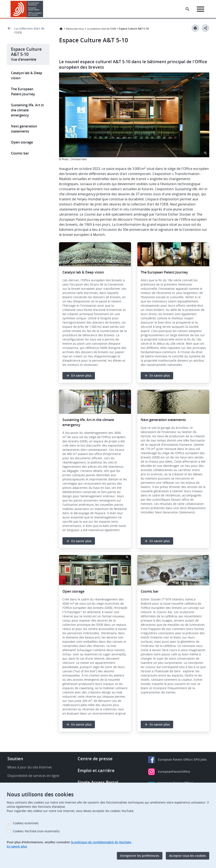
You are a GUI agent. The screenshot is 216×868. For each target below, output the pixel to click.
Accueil (61, 29)
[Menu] (200, 9)
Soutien (15, 771)
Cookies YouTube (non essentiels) (36, 831)
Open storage (22, 142)
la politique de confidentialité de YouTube (101, 842)
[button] (44, 9)
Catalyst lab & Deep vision (27, 75)
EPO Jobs (200, 772)
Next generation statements (24, 129)
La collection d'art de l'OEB (29, 30)
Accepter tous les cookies (188, 856)
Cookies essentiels (26, 823)
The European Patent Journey (23, 92)
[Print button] (195, 28)
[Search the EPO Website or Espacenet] (188, 9)
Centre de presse (95, 771)
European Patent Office (175, 772)
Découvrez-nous (75, 29)
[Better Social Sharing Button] (205, 28)
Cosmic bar (20, 153)
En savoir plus (17, 846)
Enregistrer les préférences (140, 856)
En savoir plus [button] (81, 382)
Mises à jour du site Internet (30, 780)
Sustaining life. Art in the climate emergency (27, 110)
